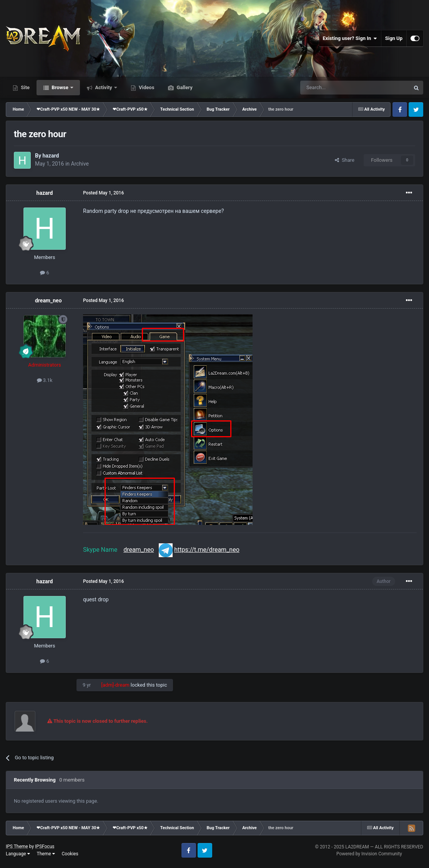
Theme (46, 854)
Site (25, 87)
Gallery (184, 87)
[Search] (337, 88)
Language (18, 854)
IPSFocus (45, 846)
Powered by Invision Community (369, 854)
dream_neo (48, 300)
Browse (60, 87)
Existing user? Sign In (350, 38)
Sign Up (394, 38)
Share (345, 160)
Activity (104, 87)
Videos (146, 87)
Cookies (70, 854)
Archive (80, 164)
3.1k (45, 380)
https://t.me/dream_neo (207, 550)
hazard (51, 156)
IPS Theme (17, 846)
